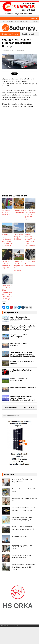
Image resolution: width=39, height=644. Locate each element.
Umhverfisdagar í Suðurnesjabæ (30, 263)
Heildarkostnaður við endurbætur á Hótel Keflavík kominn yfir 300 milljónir (23, 567)
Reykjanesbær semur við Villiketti (23, 387)
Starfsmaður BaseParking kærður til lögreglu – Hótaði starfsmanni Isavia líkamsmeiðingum (23, 328)
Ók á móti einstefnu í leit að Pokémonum (21, 371)
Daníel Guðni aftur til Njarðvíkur (7, 212)
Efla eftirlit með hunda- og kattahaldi (20, 345)
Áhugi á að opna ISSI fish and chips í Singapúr (21, 336)
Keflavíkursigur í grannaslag (19, 211)
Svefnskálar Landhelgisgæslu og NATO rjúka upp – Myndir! (30, 215)
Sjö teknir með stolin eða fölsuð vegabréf (6, 264)
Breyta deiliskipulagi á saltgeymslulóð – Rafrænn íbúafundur (20, 319)
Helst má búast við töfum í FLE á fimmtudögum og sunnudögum (30, 240)
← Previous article (10, 407)
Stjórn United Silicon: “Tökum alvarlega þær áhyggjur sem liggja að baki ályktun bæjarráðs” (23, 354)
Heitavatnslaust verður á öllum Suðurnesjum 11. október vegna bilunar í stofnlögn (7, 292)
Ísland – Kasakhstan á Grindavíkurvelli (19, 380)
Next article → (30, 407)
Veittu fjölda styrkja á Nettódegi (18, 237)
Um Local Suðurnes (8, 22)
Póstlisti (26, 22)
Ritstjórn (21, 51)
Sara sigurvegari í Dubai (19, 536)
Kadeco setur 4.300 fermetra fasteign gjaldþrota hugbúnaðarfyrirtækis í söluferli (22, 398)
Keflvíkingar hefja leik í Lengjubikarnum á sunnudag (19, 266)
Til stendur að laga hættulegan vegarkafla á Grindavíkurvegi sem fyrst (7, 240)
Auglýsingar (18, 22)
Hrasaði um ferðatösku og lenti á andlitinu (23, 362)
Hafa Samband (34, 22)
